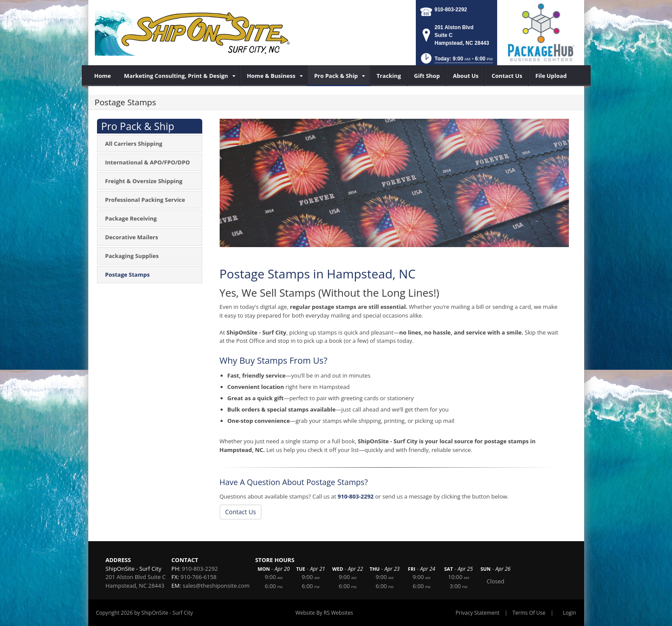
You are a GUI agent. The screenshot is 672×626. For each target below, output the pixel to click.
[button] (456, 61)
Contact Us (241, 512)
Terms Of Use (529, 613)
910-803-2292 (451, 10)
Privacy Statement (478, 613)
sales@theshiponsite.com (216, 586)
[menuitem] (103, 76)
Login (569, 613)
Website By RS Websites (324, 613)
